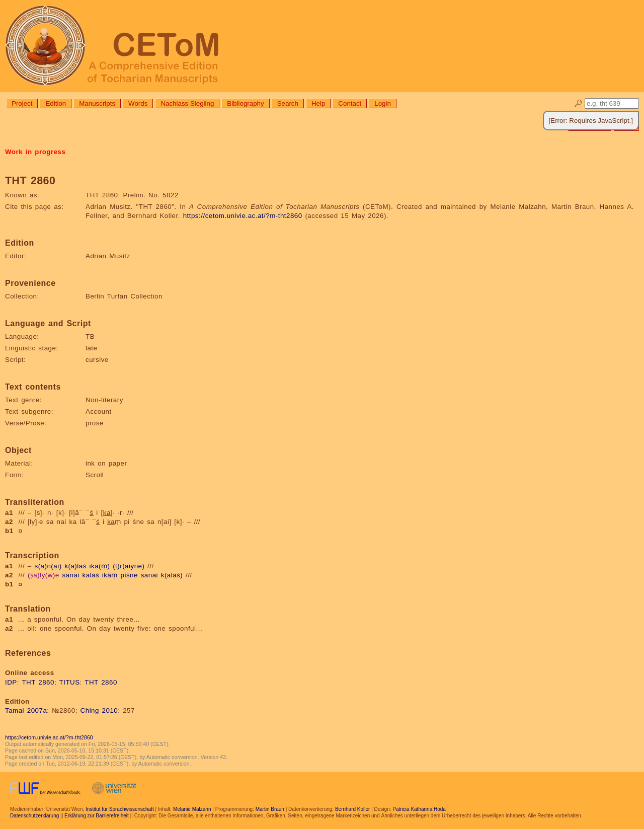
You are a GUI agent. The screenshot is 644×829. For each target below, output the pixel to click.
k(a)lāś (75, 566)
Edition (56, 103)
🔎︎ (578, 103)
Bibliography (245, 103)
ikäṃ (110, 575)
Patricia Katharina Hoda (419, 809)
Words (138, 103)
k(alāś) (172, 575)
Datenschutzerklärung (34, 816)
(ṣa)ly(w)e (44, 575)
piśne (129, 575)
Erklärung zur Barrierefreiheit (97, 816)
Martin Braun (270, 809)
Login (383, 103)
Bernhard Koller (352, 809)
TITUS (70, 682)
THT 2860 (38, 682)
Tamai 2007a (26, 710)
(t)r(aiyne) (129, 566)
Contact (350, 103)
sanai (70, 575)
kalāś (91, 575)
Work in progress (35, 152)
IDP (11, 682)
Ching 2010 (99, 710)
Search (288, 103)
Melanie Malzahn (192, 809)
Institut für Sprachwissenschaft (120, 809)
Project (22, 103)
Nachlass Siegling (187, 103)
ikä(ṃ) (100, 566)
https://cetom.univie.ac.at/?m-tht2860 (243, 216)
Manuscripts (97, 103)
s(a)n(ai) (48, 566)
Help (318, 103)
